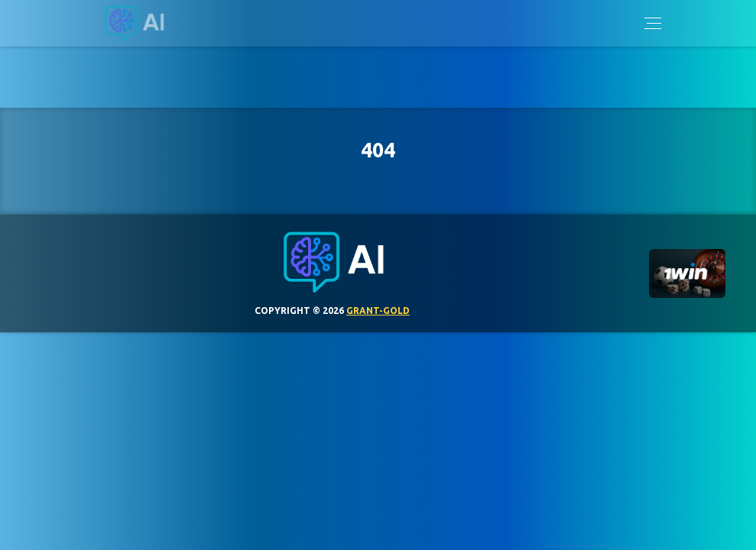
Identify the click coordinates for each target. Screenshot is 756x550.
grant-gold (378, 311)
